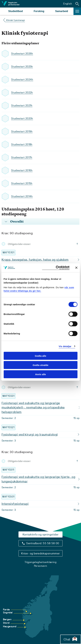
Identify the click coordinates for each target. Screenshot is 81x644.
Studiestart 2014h (22, 196)
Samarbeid (62, 11)
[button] (77, 4)
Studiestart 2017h (22, 157)
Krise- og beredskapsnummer (40, 553)
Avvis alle (40, 374)
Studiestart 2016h (22, 170)
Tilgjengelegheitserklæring (40, 562)
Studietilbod (16, 11)
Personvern (41, 566)
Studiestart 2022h (22, 93)
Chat (71, 639)
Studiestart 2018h (22, 144)
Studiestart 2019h (22, 131)
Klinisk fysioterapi (16, 20)
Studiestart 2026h (22, 54)
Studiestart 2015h (22, 183)
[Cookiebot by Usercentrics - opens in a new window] (56, 268)
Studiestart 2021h (22, 105)
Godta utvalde (40, 365)
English (68, 4)
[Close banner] (76, 268)
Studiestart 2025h (22, 67)
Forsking (39, 11)
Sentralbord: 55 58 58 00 (43, 543)
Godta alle (40, 356)
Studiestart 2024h (22, 80)
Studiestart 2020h (22, 118)
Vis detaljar (65, 346)
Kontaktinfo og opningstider (41, 534)
